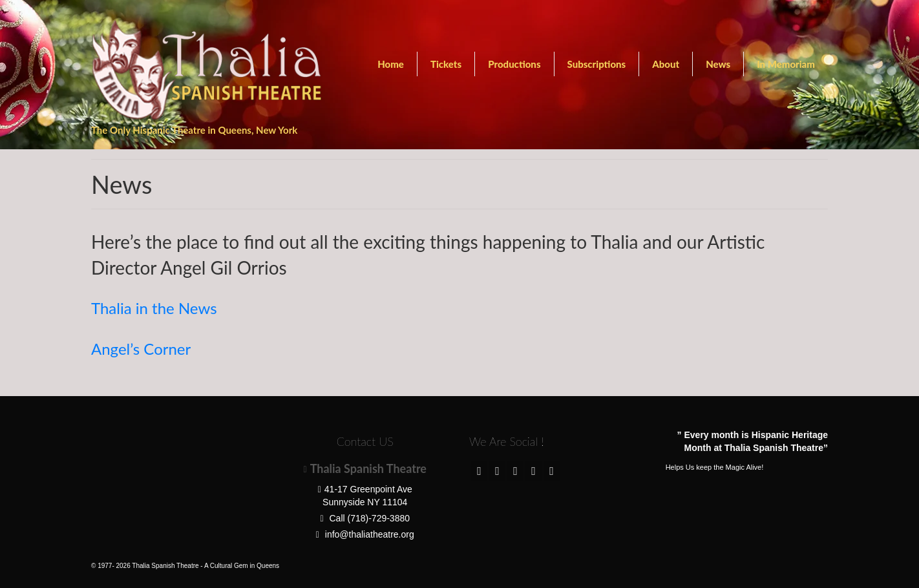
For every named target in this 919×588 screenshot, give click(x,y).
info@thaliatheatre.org (365, 534)
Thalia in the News (154, 308)
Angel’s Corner (141, 349)
